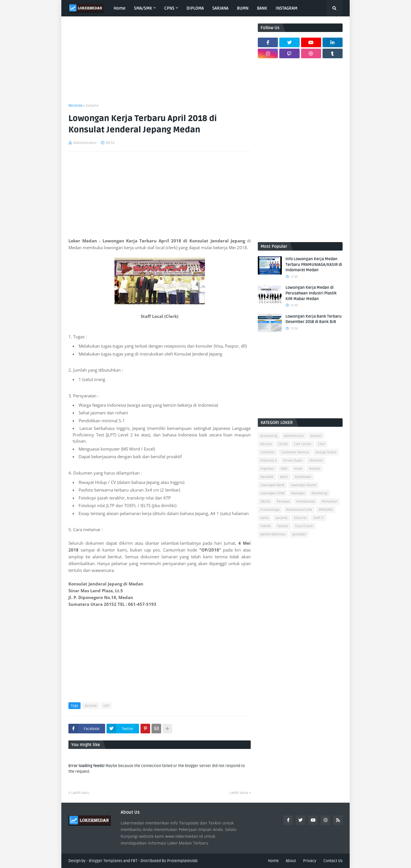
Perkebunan (306, 502)
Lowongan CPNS (272, 493)
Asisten (316, 436)
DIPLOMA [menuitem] (195, 8)
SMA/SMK (326, 510)
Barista (266, 444)
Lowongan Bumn (304, 485)
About (291, 861)
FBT (134, 861)
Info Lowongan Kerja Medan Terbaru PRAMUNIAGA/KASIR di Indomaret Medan (314, 264)
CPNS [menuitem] (169, 8)
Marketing (319, 493)
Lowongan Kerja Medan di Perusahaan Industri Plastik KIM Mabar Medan (311, 293)
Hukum (314, 469)
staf (106, 706)
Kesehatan (303, 477)
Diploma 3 (269, 461)
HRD (284, 469)
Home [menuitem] (120, 8)
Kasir (284, 477)
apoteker (299, 534)
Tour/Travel (304, 526)
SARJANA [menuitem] (220, 8)
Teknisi (283, 526)
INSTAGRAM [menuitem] (286, 8)
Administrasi (294, 436)
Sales (265, 518)
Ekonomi (316, 461)
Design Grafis (326, 452)
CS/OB (283, 444)
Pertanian (329, 502)
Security (300, 518)
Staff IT (319, 518)
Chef (322, 444)
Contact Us (333, 861)
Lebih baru (80, 792)
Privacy (310, 861)
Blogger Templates (106, 861)
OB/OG (265, 502)
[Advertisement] (160, 63)
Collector (268, 452)
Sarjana (92, 105)
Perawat (283, 502)
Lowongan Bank (272, 485)
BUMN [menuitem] (243, 8)
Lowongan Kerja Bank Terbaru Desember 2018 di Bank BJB (314, 319)
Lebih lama (239, 792)
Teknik (265, 526)
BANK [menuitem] (262, 8)
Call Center (303, 444)
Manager (298, 493)
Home (273, 861)
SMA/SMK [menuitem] (143, 8)
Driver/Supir (293, 461)
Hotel (298, 469)
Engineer (267, 469)
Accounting (269, 436)
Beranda (75, 105)
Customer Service (295, 452)
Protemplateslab (182, 861)
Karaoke (267, 477)
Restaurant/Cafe (299, 510)
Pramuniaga (270, 510)
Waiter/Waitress (273, 534)
